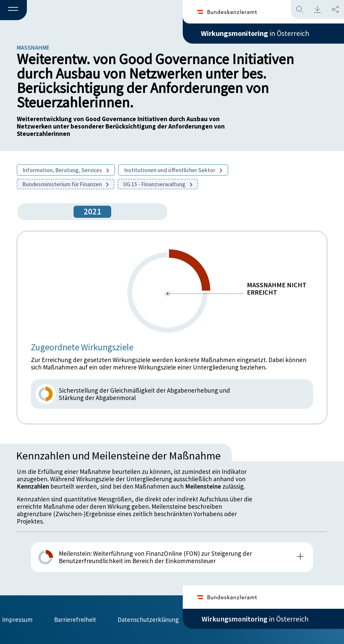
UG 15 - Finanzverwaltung (158, 184)
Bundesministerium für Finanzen (66, 184)
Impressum (17, 620)
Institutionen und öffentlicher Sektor (173, 170)
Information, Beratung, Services (66, 170)
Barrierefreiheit (75, 620)
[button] (13, 10)
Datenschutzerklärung (148, 620)
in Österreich (255, 33)
